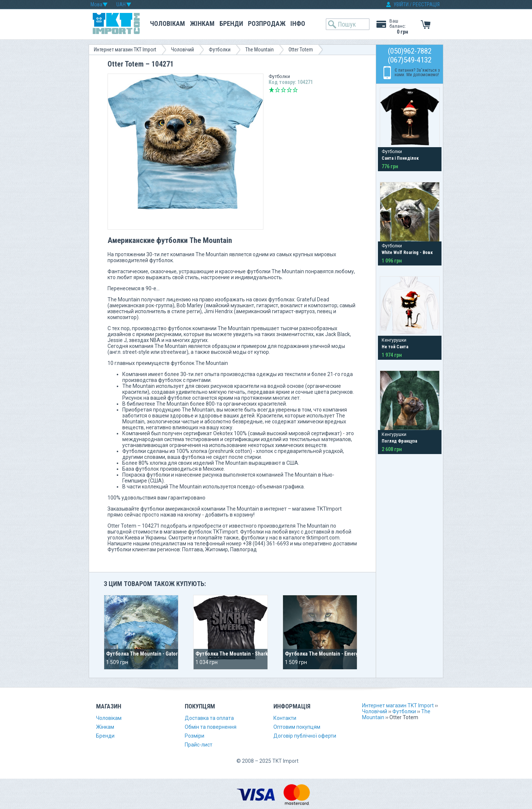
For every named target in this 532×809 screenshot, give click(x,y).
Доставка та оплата (209, 718)
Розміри (195, 736)
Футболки (220, 50)
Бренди (231, 23)
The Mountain (260, 50)
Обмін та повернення (211, 727)
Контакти (285, 718)
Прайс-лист (199, 745)
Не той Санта (395, 347)
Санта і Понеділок (400, 158)
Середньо (283, 90)
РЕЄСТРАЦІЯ (426, 4)
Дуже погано (272, 90)
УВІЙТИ (401, 4)
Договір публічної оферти (305, 736)
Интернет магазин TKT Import (125, 50)
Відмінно (295, 90)
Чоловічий (183, 50)
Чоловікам (168, 23)
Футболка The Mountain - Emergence (328, 654)
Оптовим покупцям (297, 727)
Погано (277, 90)
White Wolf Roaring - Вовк (407, 253)
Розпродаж (267, 23)
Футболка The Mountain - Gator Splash (150, 654)
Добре (289, 90)
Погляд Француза (399, 441)
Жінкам (202, 23)
